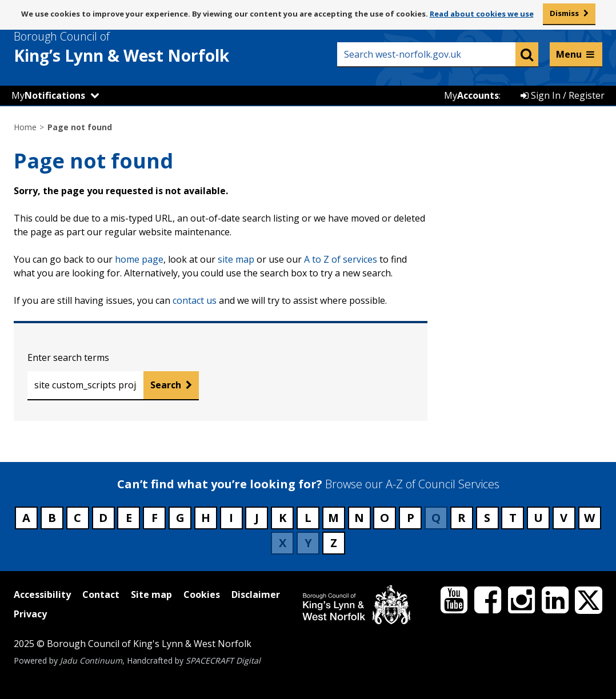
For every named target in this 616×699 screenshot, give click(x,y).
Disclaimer (256, 594)
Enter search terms (68, 357)
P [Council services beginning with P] (411, 518)
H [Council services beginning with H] (206, 518)
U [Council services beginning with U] (538, 518)
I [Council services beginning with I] (231, 518)
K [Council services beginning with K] (283, 518)
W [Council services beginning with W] (589, 518)
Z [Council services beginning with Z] (334, 543)
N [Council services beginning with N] (359, 518)
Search (166, 385)
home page (139, 259)
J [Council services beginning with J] (257, 518)
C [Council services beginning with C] (77, 518)
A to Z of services (341, 259)
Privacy (30, 614)
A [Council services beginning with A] (26, 518)
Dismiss (564, 13)
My (48, 95)
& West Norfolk (142, 47)
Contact (101, 594)
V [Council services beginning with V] (564, 518)
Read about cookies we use (482, 14)
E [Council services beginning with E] (129, 518)
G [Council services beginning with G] (180, 518)
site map (236, 259)
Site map (151, 594)
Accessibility (42, 594)
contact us (195, 300)
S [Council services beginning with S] (487, 518)
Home (25, 127)
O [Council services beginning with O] (385, 518)
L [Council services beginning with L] (308, 518)
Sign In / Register (563, 95)
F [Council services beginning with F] (155, 518)
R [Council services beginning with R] (462, 518)
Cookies (202, 594)
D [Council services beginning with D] (103, 518)
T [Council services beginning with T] (513, 518)
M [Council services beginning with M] (333, 518)
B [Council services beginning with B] (52, 518)
